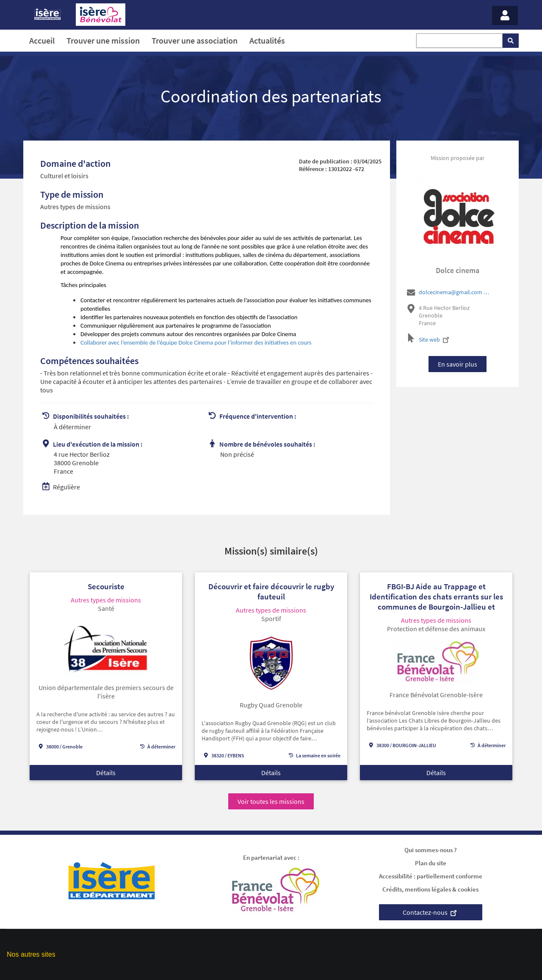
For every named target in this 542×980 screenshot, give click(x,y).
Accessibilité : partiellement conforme (431, 876)
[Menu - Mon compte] (505, 15)
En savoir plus (458, 364)
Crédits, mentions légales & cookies (430, 889)
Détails (106, 773)
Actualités (267, 40)
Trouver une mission (103, 40)
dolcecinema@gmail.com (455, 292)
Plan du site (431, 863)
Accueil (42, 40)
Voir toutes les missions (271, 801)
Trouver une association (195, 40)
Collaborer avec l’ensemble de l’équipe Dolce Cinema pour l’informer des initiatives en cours (196, 342)
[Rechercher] (511, 41)
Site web (435, 340)
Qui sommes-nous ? (431, 850)
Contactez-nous (431, 912)
